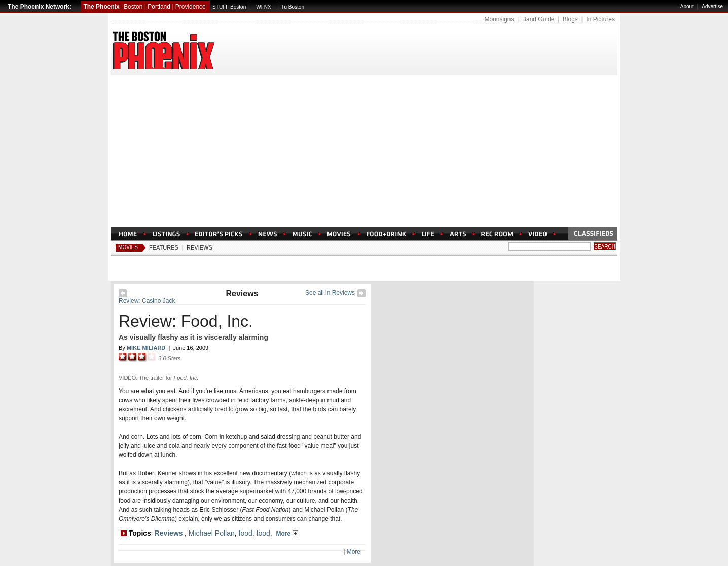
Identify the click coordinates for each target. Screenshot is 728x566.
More (287, 534)
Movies (128, 247)
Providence (191, 7)
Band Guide (538, 19)
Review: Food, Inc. (186, 321)
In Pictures (600, 19)
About (687, 6)
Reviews (199, 247)
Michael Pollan (212, 533)
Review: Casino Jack (147, 301)
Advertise (712, 6)
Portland (159, 7)
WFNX (263, 7)
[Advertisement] (364, 151)
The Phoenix (101, 7)
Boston (133, 7)
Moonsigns (499, 19)
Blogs (570, 19)
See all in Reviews (330, 293)
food (246, 533)
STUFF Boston (229, 7)
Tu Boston (293, 7)
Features (164, 247)
